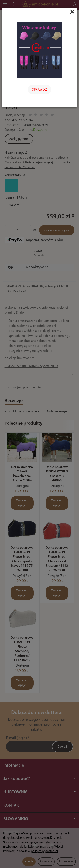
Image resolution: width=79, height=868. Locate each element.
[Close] (72, 12)
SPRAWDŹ (39, 90)
